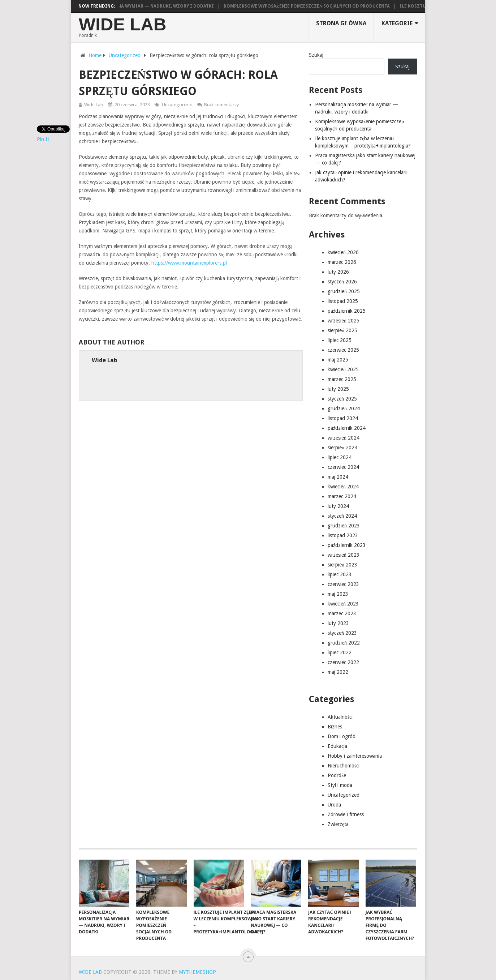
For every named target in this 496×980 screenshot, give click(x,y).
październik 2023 (347, 545)
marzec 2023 (342, 613)
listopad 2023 (343, 535)
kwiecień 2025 (343, 369)
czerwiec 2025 (343, 350)
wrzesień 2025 (344, 321)
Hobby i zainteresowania (355, 756)
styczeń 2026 (342, 282)
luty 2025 (338, 389)
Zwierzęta (338, 824)
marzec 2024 (342, 496)
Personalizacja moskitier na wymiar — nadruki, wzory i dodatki (137, 6)
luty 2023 (338, 623)
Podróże (337, 775)
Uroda (334, 805)
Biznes (335, 727)
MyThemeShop (197, 972)
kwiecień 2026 (343, 252)
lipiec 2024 (340, 457)
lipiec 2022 (340, 652)
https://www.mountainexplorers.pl (189, 263)
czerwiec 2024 (343, 467)
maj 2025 (338, 360)
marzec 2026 (342, 262)
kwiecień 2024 (343, 487)
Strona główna (341, 23)
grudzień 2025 (344, 291)
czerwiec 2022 (343, 662)
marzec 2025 (342, 379)
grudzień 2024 (344, 408)
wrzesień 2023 (344, 555)
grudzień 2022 (344, 643)
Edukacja (337, 746)
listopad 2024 (343, 418)
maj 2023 (338, 594)
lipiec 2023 (340, 574)
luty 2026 (338, 272)
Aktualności (340, 717)
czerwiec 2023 (343, 584)
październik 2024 (347, 428)
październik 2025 (347, 311)
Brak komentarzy (221, 105)
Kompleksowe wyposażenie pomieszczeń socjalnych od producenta (310, 6)
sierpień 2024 (342, 448)
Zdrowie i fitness (346, 814)
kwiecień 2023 (343, 604)
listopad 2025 (343, 301)
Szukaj (316, 55)
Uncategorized (177, 105)
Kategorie (397, 23)
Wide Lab (122, 24)
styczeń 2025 (342, 399)
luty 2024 (338, 506)
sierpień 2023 (342, 565)
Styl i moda (340, 785)
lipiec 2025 (340, 340)
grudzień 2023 (344, 526)
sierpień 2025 (342, 330)
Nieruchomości (344, 766)
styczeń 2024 (342, 516)
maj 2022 (338, 672)
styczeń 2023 (342, 633)
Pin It (43, 139)
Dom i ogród (342, 736)
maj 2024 (338, 477)
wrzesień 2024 (344, 438)
